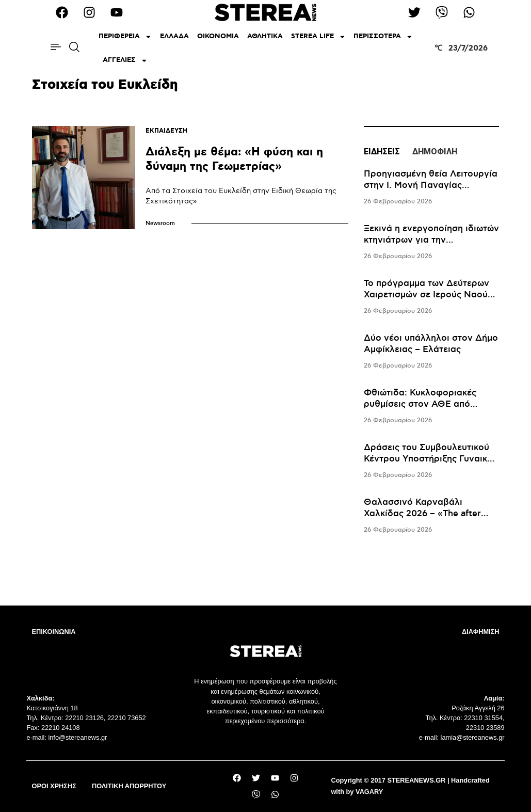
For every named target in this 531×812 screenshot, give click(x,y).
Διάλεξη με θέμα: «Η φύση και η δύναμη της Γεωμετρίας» (234, 159)
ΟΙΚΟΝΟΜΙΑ (218, 36)
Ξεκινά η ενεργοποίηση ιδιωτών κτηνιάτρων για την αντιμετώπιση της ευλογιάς (431, 240)
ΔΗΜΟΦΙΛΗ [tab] (435, 152)
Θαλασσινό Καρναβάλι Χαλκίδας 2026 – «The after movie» (422, 514)
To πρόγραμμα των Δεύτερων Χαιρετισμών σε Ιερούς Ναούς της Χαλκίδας (428, 295)
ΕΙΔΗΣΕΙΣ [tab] (382, 152)
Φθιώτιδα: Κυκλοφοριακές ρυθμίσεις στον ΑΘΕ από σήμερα (420, 404)
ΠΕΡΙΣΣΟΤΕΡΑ (383, 37)
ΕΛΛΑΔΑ (174, 36)
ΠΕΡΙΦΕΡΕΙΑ (125, 37)
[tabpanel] (432, 352)
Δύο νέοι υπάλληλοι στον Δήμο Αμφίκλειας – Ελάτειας (431, 344)
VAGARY (369, 792)
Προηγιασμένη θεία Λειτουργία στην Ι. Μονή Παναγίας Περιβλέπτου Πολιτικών (431, 185)
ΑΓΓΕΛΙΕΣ (125, 61)
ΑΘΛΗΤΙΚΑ (265, 36)
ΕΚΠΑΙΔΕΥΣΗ (166, 131)
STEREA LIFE (318, 37)
